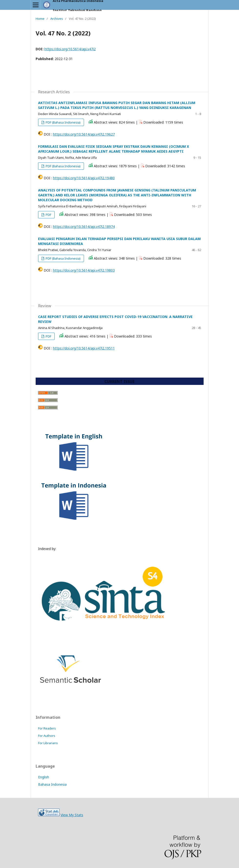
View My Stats (72, 815)
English (44, 777)
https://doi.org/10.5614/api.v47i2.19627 (84, 134)
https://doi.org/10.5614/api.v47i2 (70, 49)
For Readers (47, 728)
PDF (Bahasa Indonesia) (63, 122)
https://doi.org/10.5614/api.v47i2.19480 (84, 178)
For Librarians (48, 743)
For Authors (47, 736)
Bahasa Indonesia (52, 784)
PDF (48, 215)
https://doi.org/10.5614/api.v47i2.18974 (84, 227)
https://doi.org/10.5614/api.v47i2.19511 (84, 348)
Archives (57, 19)
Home (40, 19)
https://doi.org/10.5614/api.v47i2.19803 (84, 270)
